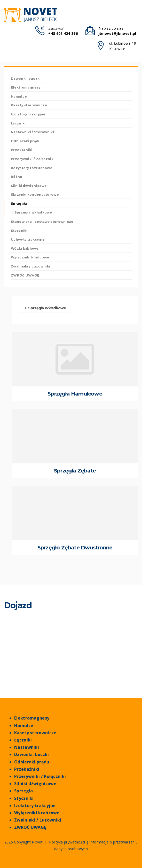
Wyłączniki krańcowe (37, 813)
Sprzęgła (23, 791)
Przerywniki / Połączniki (40, 776)
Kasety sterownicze (35, 733)
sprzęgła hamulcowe (75, 394)
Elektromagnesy (32, 718)
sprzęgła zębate (75, 471)
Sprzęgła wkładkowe (33, 213)
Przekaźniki (27, 769)
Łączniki (23, 740)
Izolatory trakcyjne (35, 806)
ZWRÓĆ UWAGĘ (25, 275)
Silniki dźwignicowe (35, 784)
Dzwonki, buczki (32, 755)
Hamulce (24, 726)
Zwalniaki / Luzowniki (38, 820)
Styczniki (24, 798)
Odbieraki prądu (32, 762)
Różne (17, 177)
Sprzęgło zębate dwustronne (75, 548)
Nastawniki (27, 747)
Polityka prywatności (67, 842)
